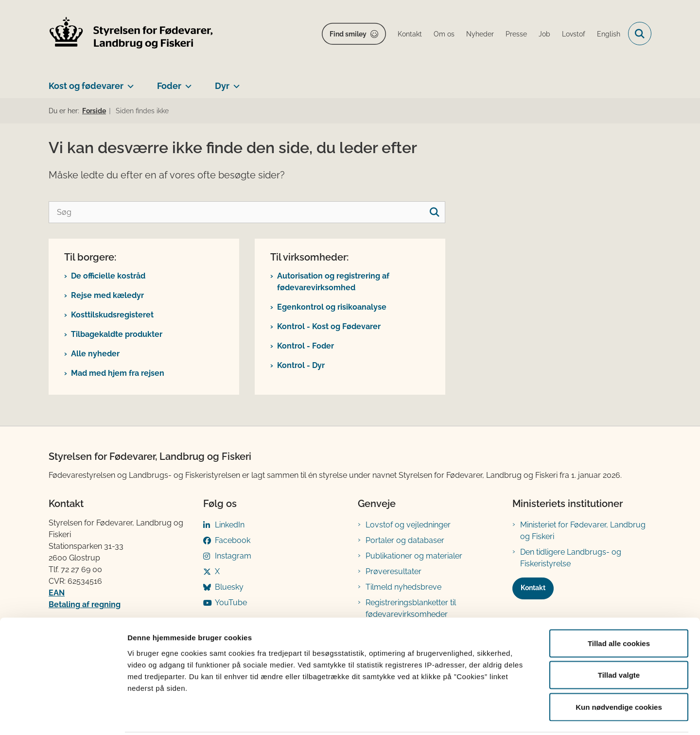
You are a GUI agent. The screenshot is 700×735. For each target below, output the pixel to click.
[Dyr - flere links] (235, 82)
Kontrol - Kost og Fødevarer (329, 326)
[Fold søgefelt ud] (640, 34)
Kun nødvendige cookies (619, 671)
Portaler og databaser (405, 540)
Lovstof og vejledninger (408, 525)
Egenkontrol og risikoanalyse (332, 307)
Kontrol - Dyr (301, 365)
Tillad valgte (619, 639)
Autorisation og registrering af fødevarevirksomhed (333, 282)
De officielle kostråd (108, 276)
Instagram (233, 556)
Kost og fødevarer (86, 86)
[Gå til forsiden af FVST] (131, 34)
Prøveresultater (394, 571)
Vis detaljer (505, 716)
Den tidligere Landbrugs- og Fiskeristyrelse (571, 558)
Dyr (222, 86)
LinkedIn (230, 525)
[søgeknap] (434, 212)
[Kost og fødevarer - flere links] (129, 82)
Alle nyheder (95, 354)
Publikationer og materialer (414, 556)
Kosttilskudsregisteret (112, 315)
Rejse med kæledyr (107, 295)
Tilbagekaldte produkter (117, 334)
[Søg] (247, 212)
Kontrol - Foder (306, 346)
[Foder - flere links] (186, 82)
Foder (169, 86)
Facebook (233, 540)
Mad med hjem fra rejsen (118, 373)
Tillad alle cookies (619, 607)
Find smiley (348, 34)
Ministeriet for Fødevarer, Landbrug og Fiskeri (583, 531)
